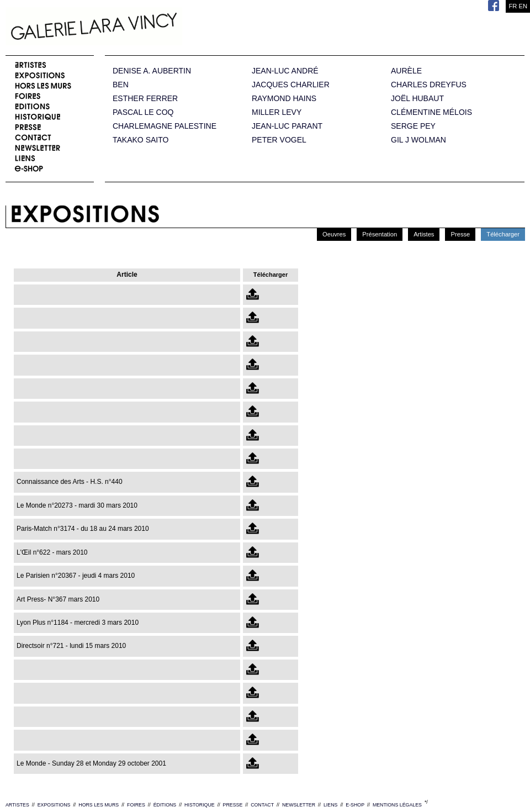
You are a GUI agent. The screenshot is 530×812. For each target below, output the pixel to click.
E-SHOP (355, 805)
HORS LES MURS (99, 805)
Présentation (380, 234)
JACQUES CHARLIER (291, 85)
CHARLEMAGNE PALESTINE (165, 126)
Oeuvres (334, 234)
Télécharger (503, 234)
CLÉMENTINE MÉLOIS (431, 112)
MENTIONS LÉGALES (397, 805)
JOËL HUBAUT (417, 99)
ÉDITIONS (165, 805)
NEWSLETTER (299, 805)
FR (513, 6)
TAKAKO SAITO (141, 140)
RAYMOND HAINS (284, 99)
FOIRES (136, 805)
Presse (460, 234)
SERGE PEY (413, 126)
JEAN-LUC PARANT (287, 126)
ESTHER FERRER (145, 99)
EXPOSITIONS (54, 805)
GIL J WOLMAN (418, 140)
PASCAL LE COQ (143, 112)
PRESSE (233, 805)
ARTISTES (17, 805)
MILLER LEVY (277, 112)
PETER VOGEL (279, 140)
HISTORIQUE (200, 805)
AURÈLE (406, 71)
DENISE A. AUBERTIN (152, 71)
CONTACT (262, 805)
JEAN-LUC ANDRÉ (285, 71)
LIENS (330, 805)
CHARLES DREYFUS (429, 85)
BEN (121, 85)
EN (523, 6)
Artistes (424, 234)
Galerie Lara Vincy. (149, 28)
